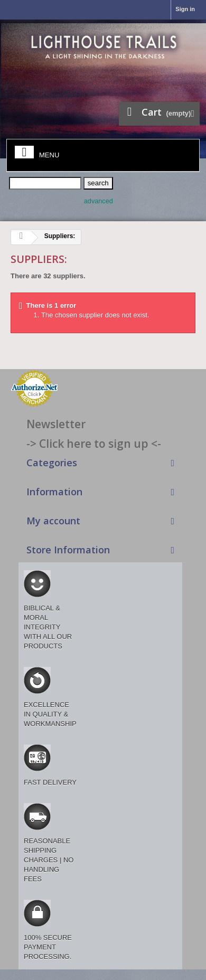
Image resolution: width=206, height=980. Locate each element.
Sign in (185, 9)
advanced (99, 201)
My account (53, 521)
